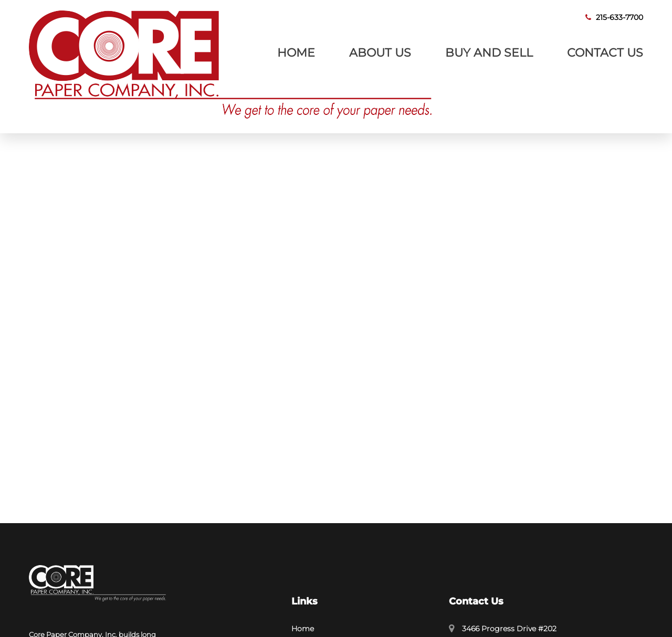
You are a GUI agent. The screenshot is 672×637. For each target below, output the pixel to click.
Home (296, 52)
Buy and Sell (489, 52)
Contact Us (605, 52)
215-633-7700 (614, 17)
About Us (380, 52)
